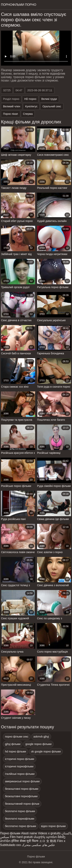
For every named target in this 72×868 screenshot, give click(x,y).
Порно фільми (10, 833)
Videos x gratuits (49, 833)
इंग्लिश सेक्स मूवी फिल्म (25, 841)
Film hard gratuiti (21, 837)
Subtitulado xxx (10, 845)
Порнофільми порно (19, 5)
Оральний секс (52, 106)
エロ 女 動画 (48, 841)
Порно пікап (11, 114)
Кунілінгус (31, 106)
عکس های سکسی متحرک (38, 845)
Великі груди (49, 99)
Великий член (12, 106)
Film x (61, 841)
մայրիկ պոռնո (45, 837)
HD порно (30, 99)
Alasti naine (29, 833)
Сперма (28, 114)
